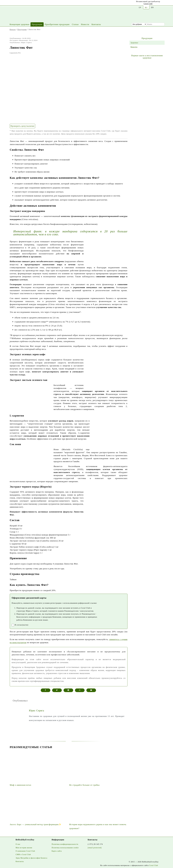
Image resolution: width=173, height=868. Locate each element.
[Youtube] (10, 3)
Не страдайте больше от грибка (84, 785)
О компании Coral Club (25, 851)
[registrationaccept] (13, 625)
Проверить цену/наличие (22, 126)
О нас (18, 844)
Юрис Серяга (37, 711)
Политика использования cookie (65, 848)
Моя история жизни (24, 848)
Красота (134, 47)
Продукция (37, 24)
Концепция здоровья (19, 24)
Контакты (96, 24)
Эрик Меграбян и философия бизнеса (31, 858)
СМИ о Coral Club (23, 854)
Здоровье (134, 43)
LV (140, 7)
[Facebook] (22, 3)
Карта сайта (57, 851)
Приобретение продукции (57, 24)
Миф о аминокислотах (20, 785)
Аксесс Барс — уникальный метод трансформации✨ (35, 824)
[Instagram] (16, 3)
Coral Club (148, 4)
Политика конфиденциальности (65, 844)
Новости (85, 24)
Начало (13, 29)
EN (152, 7)
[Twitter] (28, 3)
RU (146, 8)
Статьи (75, 24)
